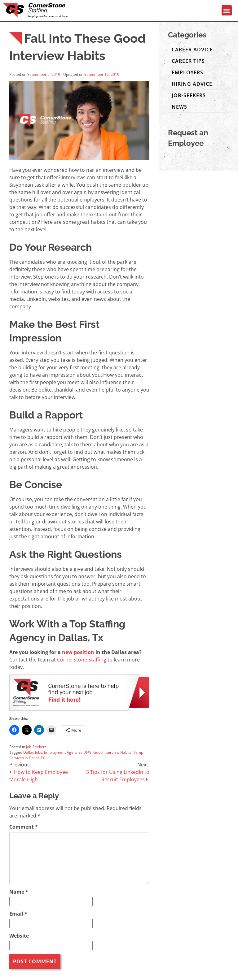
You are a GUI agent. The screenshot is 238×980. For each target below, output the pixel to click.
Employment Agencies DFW (68, 752)
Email (18, 914)
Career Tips (188, 61)
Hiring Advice (192, 84)
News (179, 107)
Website (19, 936)
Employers (187, 72)
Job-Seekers (36, 747)
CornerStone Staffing (82, 660)
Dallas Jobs (33, 752)
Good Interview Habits (112, 752)
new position (78, 652)
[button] (227, 10)
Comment (24, 827)
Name (19, 892)
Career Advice (192, 50)
